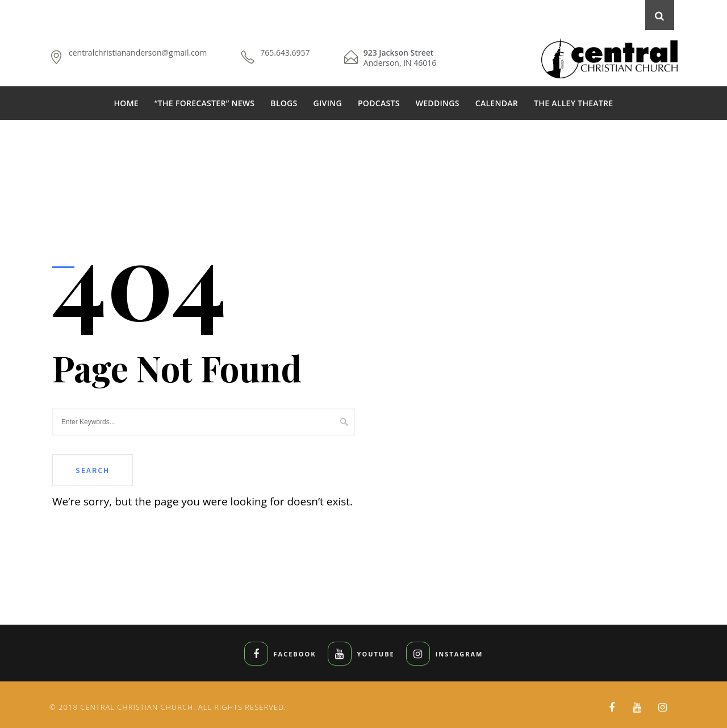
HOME (126, 103)
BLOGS (284, 103)
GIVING (328, 103)
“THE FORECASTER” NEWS (204, 103)
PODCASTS (379, 103)
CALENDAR (497, 103)
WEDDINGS (438, 103)
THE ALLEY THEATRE (573, 103)
